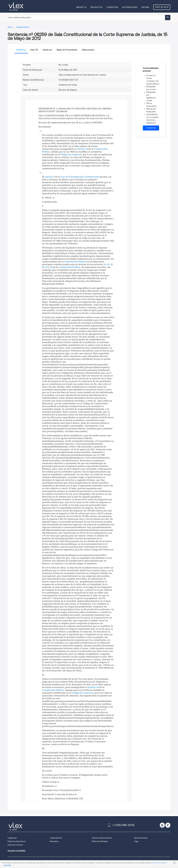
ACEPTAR (7, 865)
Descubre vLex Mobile (16, 851)
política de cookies (159, 863)
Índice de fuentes (15, 845)
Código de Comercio (71, 154)
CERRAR (174, 863)
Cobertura (112, 7)
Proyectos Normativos (17, 841)
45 (47, 267)
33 (108, 264)
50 (51, 267)
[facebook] (168, 825)
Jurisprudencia (56, 838)
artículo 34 (82, 149)
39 (111, 264)
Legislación (12, 838)
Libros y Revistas (141, 838)
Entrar (145, 7)
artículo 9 (50, 177)
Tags (136, 841)
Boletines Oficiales (100, 841)
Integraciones (130, 7)
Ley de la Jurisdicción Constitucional (80, 177)
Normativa (54, 841)
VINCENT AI (81, 7)
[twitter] (162, 825)
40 (43, 267)
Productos (96, 7)
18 (104, 264)
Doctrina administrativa (102, 838)
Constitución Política (75, 262)
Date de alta (162, 7)
